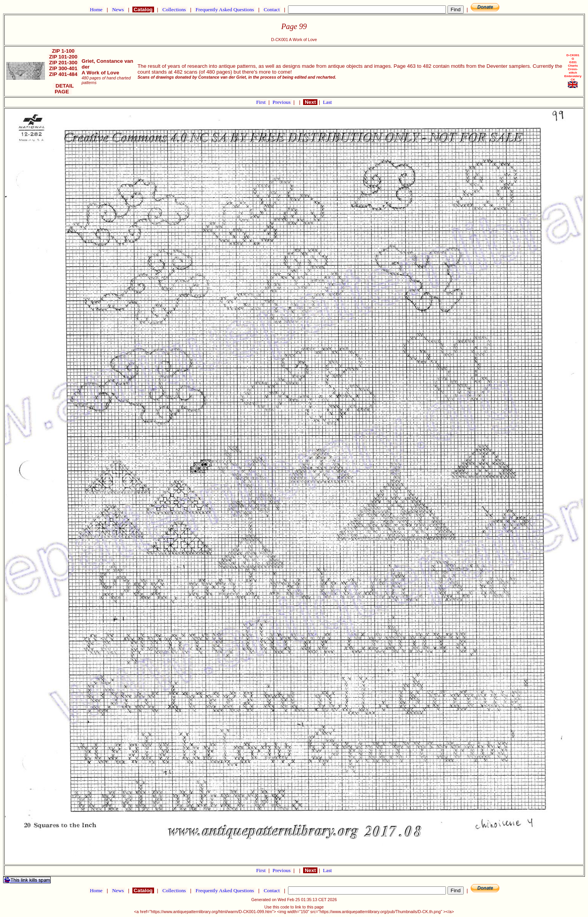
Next (310, 102)
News (118, 9)
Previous (282, 102)
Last (327, 102)
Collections (174, 9)
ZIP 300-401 (63, 68)
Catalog (143, 9)
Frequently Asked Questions (225, 9)
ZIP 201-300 (63, 63)
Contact (272, 9)
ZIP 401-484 (63, 74)
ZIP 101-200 (63, 57)
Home (96, 9)
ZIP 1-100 (63, 51)
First (262, 102)
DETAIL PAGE (63, 89)
